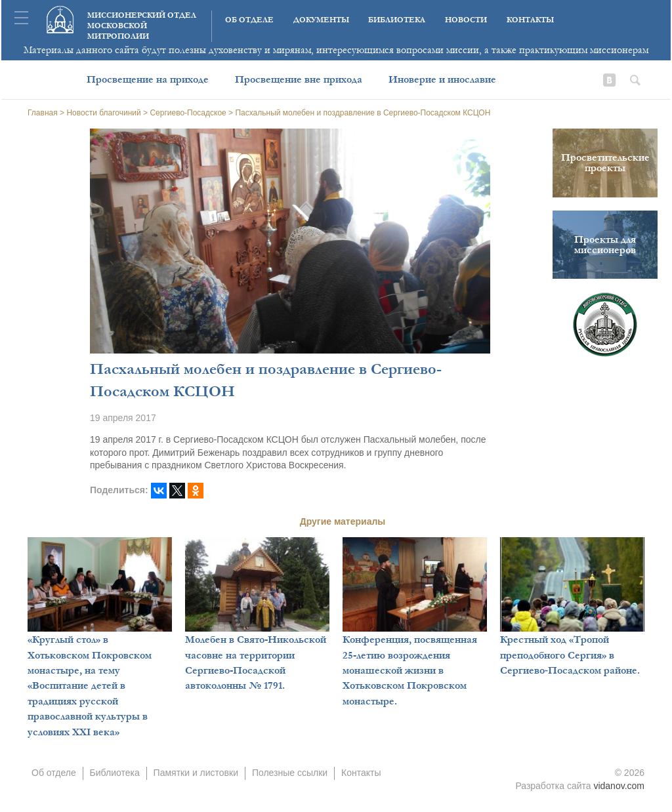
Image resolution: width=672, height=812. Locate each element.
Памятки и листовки (196, 773)
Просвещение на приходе (148, 79)
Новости (466, 20)
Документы (321, 20)
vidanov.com (619, 786)
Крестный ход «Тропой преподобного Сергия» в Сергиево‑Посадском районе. (570, 655)
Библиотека (397, 20)
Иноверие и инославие (442, 79)
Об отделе (249, 20)
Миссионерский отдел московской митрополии (142, 26)
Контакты (530, 20)
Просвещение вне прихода (299, 79)
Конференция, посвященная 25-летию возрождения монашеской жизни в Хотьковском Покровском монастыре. (410, 670)
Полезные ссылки (290, 773)
